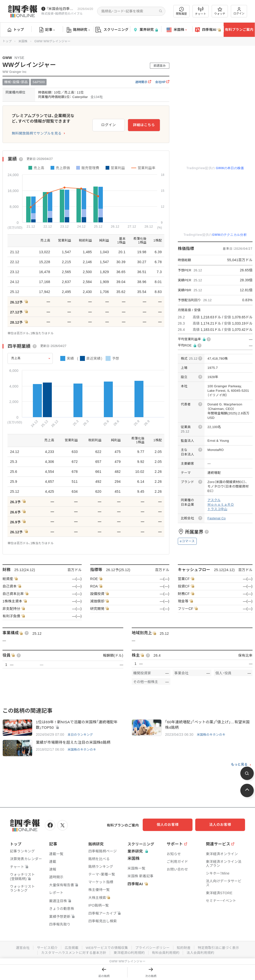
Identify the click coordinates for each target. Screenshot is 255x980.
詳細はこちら (144, 124)
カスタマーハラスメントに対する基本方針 (72, 952)
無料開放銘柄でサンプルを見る (37, 133)
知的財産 (185, 947)
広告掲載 (70, 947)
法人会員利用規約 (202, 952)
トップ (16, 30)
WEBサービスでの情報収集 (106, 947)
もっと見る (239, 765)
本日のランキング (81, 735)
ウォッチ (220, 11)
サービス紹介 (45, 947)
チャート (201, 11)
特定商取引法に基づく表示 (221, 947)
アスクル (214, 500)
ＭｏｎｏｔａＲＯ (221, 505)
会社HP (162, 82)
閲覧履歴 (182, 11)
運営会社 (20, 947)
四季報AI (208, 30)
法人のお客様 (223, 825)
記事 (47, 30)
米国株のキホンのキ (212, 735)
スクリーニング (112, 30)
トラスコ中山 (217, 509)
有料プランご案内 (239, 30)
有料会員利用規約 (167, 952)
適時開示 (143, 82)
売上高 (16, 358)
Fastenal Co (217, 518)
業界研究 (145, 30)
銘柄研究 (78, 30)
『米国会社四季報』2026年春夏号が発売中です (61, 9)
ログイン (239, 11)
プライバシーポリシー (153, 947)
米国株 (177, 30)
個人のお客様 (173, 825)
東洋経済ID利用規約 (129, 952)
